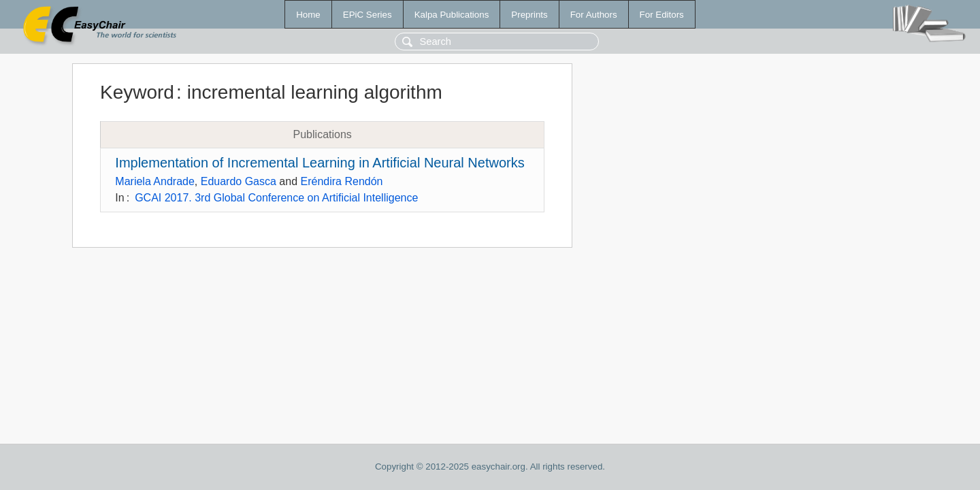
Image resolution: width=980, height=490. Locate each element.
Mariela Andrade (155, 181)
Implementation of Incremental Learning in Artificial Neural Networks (320, 163)
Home (308, 15)
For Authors (594, 15)
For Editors (662, 15)
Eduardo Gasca (239, 181)
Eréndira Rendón (342, 181)
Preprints (529, 15)
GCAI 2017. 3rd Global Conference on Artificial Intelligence (276, 198)
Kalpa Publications (452, 15)
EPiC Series (367, 15)
